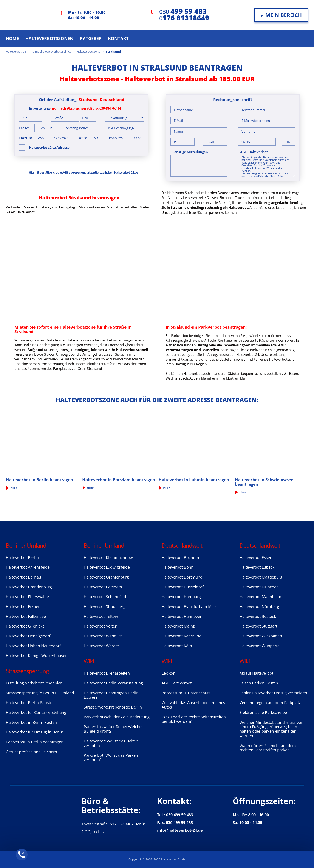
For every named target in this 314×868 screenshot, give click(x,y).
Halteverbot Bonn (178, 567)
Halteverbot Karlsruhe (181, 636)
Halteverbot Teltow (101, 616)
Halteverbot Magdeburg (261, 577)
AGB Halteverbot (254, 152)
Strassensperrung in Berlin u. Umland (40, 693)
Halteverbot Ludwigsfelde (107, 567)
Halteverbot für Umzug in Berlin (35, 732)
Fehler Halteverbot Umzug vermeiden (273, 693)
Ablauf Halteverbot (256, 673)
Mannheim (209, 378)
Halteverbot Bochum (180, 557)
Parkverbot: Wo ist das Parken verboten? (111, 757)
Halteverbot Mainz (178, 626)
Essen (294, 374)
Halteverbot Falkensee (26, 616)
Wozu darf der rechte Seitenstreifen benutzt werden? (194, 719)
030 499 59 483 (180, 815)
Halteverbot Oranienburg (106, 577)
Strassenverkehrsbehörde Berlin (113, 707)
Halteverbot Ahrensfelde (28, 567)
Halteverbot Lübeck (257, 567)
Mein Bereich (281, 15)
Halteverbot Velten (101, 626)
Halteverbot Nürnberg (259, 606)
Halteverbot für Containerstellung (36, 712)
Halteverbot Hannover (182, 616)
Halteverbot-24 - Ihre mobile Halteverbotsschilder (39, 51)
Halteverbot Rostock (258, 616)
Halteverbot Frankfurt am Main (189, 606)
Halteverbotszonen (49, 38)
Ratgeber (91, 38)
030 (183, 11)
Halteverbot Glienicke (25, 626)
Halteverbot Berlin (22, 557)
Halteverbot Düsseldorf (183, 587)
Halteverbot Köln (177, 646)
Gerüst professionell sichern (31, 752)
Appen (194, 378)
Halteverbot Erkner (23, 606)
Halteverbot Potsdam (103, 587)
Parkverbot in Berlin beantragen (35, 742)
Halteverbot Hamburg (181, 597)
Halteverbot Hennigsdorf (28, 636)
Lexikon (169, 673)
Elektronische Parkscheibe (263, 712)
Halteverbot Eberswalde (27, 597)
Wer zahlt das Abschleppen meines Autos (193, 705)
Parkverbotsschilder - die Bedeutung (117, 717)
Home (12, 38)
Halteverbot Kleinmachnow (108, 557)
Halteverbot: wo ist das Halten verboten (111, 743)
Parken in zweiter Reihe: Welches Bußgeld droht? (114, 729)
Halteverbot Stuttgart (258, 626)
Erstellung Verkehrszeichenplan (34, 683)
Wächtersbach (177, 378)
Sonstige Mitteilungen (190, 152)
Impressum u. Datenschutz (186, 693)
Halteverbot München (259, 587)
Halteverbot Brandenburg (29, 587)
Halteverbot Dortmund (182, 577)
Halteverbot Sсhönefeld (105, 597)
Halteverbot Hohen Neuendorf (33, 646)
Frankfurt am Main (234, 378)
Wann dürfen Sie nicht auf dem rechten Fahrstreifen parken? (268, 748)
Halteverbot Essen (256, 557)
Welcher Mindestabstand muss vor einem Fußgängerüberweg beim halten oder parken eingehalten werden (271, 729)
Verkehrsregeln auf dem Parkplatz (270, 703)
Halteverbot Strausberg (105, 606)
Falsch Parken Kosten (259, 683)
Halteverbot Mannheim (260, 597)
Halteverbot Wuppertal (260, 646)
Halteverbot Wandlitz (103, 636)
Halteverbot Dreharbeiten (107, 673)
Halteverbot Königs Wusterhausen (37, 655)
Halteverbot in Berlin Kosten (31, 722)
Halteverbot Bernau (23, 577)
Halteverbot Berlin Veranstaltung (113, 683)
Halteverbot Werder (101, 646)
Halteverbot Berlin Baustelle (31, 703)
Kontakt (118, 38)
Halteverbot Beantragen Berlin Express (111, 695)
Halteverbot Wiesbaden (261, 636)
